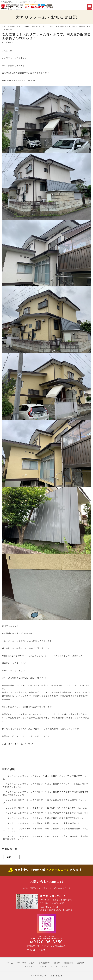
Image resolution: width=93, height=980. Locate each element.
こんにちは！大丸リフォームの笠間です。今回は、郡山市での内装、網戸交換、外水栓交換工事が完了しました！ (46, 838)
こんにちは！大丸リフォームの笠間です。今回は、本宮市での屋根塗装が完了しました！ (47, 823)
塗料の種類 (69, 963)
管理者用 (59, 976)
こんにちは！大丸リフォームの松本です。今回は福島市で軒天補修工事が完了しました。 (47, 808)
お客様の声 (82, 963)
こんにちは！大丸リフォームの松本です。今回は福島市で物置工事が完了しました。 (45, 818)
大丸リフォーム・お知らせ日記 (22, 26)
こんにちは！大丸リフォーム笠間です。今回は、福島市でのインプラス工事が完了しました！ (46, 777)
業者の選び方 (44, 963)
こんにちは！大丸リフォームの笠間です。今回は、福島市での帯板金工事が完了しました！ (45, 801)
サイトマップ (62, 966)
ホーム (5, 26)
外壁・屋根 (21, 963)
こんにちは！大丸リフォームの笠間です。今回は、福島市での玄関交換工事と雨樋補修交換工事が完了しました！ (46, 793)
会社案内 (57, 963)
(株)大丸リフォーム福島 (45, 976)
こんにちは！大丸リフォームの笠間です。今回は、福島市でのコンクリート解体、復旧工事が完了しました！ (46, 785)
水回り (32, 963)
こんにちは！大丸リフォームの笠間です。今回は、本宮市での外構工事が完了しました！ (47, 813)
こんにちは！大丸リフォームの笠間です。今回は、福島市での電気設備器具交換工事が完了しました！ (46, 830)
